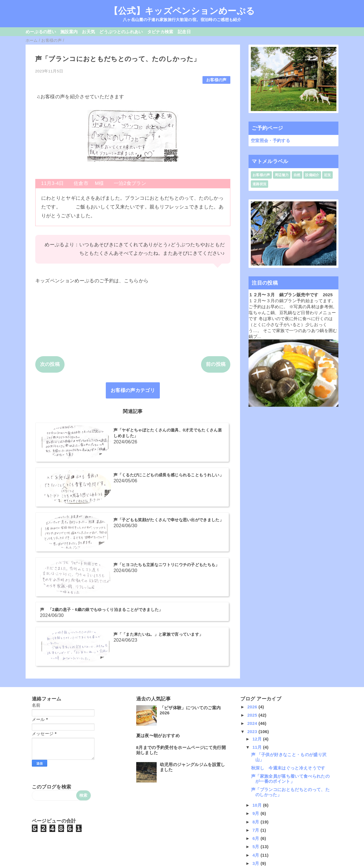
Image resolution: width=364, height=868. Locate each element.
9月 (257, 691)
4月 (257, 733)
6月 (257, 716)
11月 (258, 625)
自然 (297, 175)
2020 (253, 785)
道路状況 (259, 184)
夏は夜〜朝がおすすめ (158, 613)
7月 (257, 708)
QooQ (192, 866)
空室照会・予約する (270, 140)
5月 (257, 725)
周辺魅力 (282, 175)
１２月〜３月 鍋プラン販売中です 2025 (291, 295)
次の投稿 (50, 364)
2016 (253, 818)
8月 (257, 700)
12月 (258, 617)
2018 (253, 801)
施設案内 (69, 32)
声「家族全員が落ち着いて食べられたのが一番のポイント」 (290, 657)
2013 (253, 843)
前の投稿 (216, 364)
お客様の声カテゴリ (133, 390)
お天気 (88, 32)
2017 (253, 810)
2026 (253, 585)
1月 (257, 758)
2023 (253, 610)
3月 (257, 741)
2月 (257, 749)
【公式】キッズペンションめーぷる (182, 11)
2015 (253, 826)
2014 (253, 835)
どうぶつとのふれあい (121, 32)
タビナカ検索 (160, 32)
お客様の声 (216, 80)
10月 (258, 683)
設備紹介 (312, 175)
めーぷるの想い (41, 32)
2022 (253, 768)
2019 (253, 793)
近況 (327, 175)
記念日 (184, 32)
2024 (253, 601)
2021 (253, 777)
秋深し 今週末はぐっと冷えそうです (288, 646)
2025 (253, 593)
